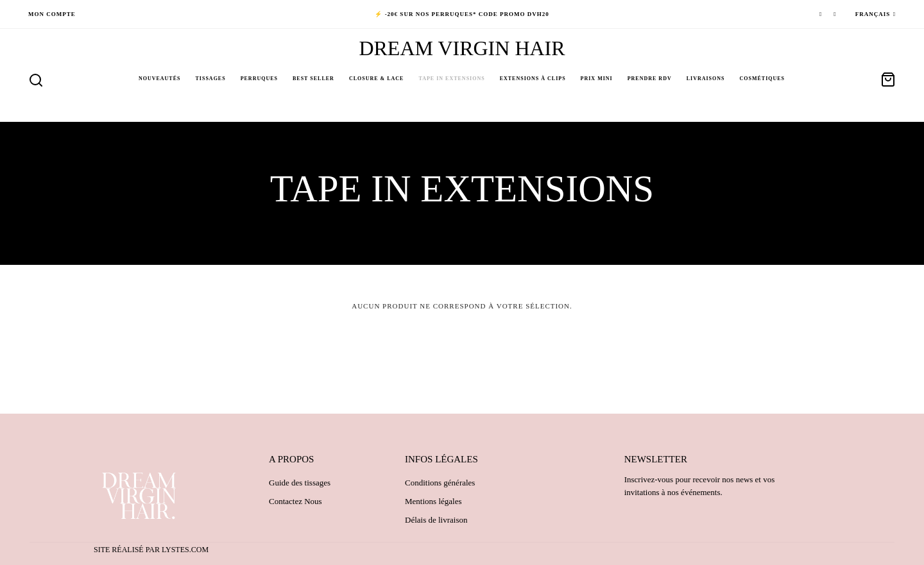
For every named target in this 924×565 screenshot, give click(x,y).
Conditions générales (440, 483)
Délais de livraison (436, 520)
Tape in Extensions (451, 79)
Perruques (259, 79)
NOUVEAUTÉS (160, 79)
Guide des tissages (300, 483)
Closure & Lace (377, 79)
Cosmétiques (763, 79)
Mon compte (52, 14)
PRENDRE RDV (650, 79)
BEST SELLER (313, 79)
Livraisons (706, 79)
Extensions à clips (533, 79)
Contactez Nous (295, 501)
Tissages (211, 79)
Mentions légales (433, 501)
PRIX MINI (597, 79)
